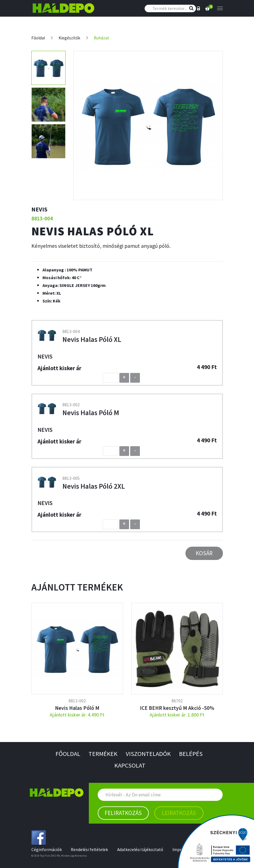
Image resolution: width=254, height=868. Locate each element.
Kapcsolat (130, 765)
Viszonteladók (148, 754)
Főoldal (38, 38)
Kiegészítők (69, 38)
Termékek (103, 754)
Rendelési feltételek (89, 850)
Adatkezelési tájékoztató (140, 850)
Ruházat (101, 38)
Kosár (204, 553)
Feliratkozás (123, 813)
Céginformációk (47, 850)
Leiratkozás (179, 813)
